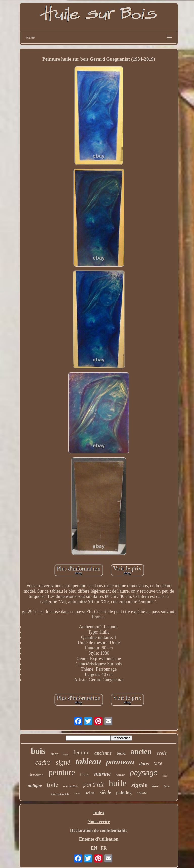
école (66, 754)
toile (53, 785)
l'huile (142, 793)
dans (144, 764)
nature (120, 775)
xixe (158, 763)
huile (117, 783)
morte (54, 754)
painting (124, 793)
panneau (120, 762)
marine (102, 774)
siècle (106, 792)
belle (167, 786)
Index (99, 813)
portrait (94, 784)
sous (165, 776)
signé (63, 762)
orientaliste (71, 786)
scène (90, 793)
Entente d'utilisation (99, 839)
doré (156, 786)
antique (35, 786)
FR (104, 848)
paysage (144, 773)
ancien (141, 751)
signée (139, 785)
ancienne (103, 753)
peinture (62, 772)
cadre (43, 762)
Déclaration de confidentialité (99, 830)
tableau (88, 762)
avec (77, 793)
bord (121, 753)
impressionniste (60, 794)
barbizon (37, 775)
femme (81, 752)
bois (38, 751)
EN (94, 848)
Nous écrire (99, 822)
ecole (162, 753)
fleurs (85, 775)
